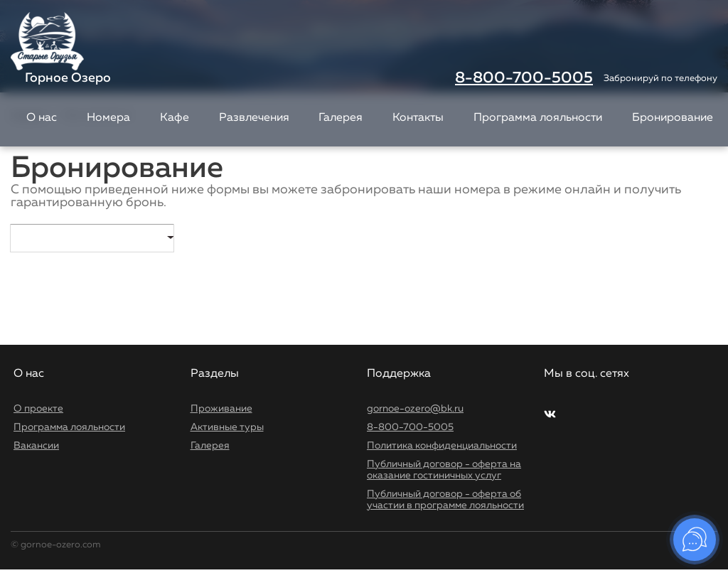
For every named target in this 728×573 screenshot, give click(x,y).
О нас (42, 118)
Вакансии (36, 446)
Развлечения (254, 118)
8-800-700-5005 (524, 78)
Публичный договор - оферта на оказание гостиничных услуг (444, 470)
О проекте (38, 409)
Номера (108, 118)
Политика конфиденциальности (442, 446)
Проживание (221, 409)
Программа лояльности (538, 118)
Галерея (341, 118)
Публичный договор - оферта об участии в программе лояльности (445, 500)
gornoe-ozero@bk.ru (415, 409)
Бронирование (673, 118)
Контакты (418, 118)
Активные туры (227, 427)
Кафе (175, 118)
